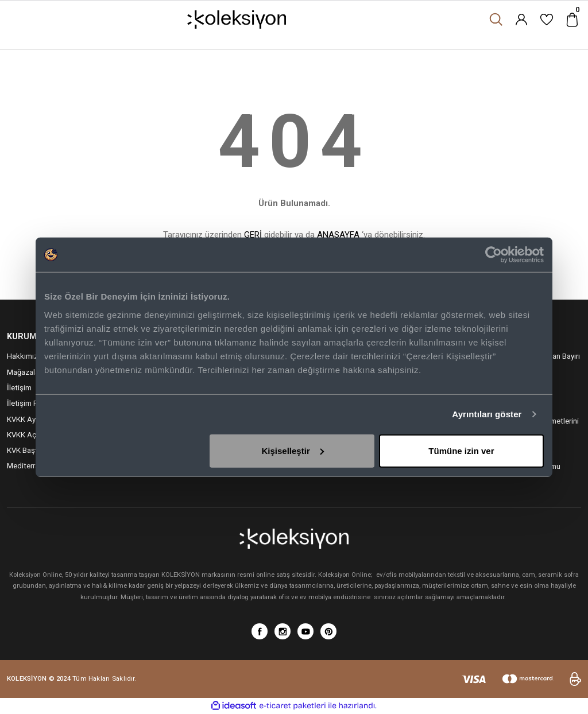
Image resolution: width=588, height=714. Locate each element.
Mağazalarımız (31, 372)
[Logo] (237, 20)
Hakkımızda (27, 356)
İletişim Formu (31, 403)
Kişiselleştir (293, 450)
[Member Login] (521, 20)
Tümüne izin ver (461, 450)
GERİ (253, 235)
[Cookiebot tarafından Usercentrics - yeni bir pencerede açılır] (494, 255)
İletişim (19, 388)
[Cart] (572, 20)
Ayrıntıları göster (487, 414)
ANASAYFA (338, 235)
